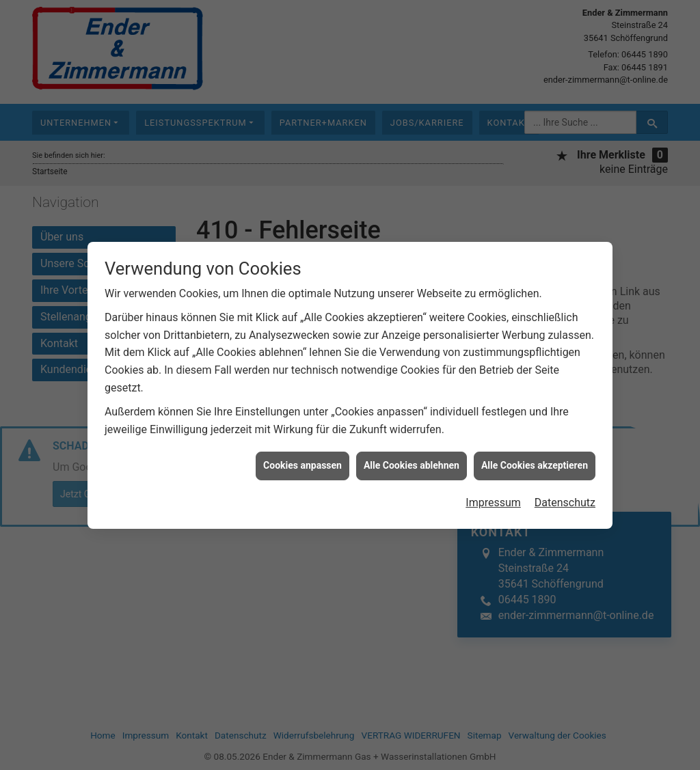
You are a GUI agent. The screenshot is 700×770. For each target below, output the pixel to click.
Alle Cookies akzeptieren (535, 458)
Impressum (493, 495)
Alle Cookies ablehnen (412, 458)
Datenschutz (565, 495)
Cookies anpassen (302, 458)
